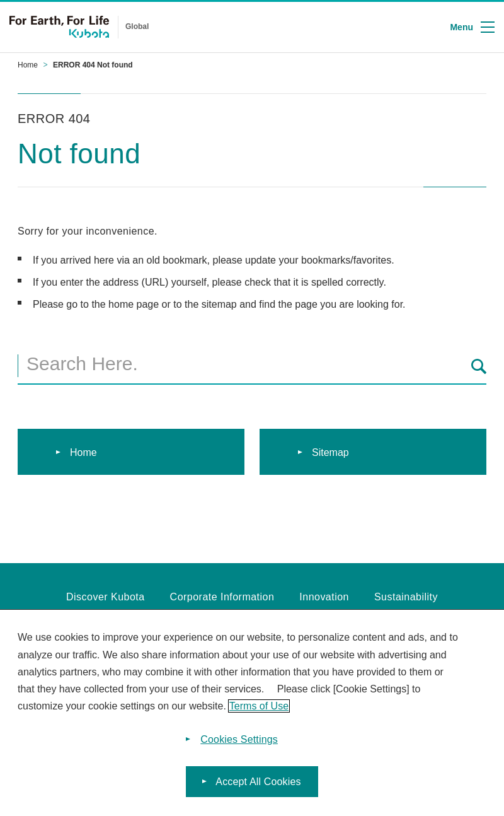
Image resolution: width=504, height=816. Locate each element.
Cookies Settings (239, 739)
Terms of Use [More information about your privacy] (259, 706)
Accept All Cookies (258, 782)
